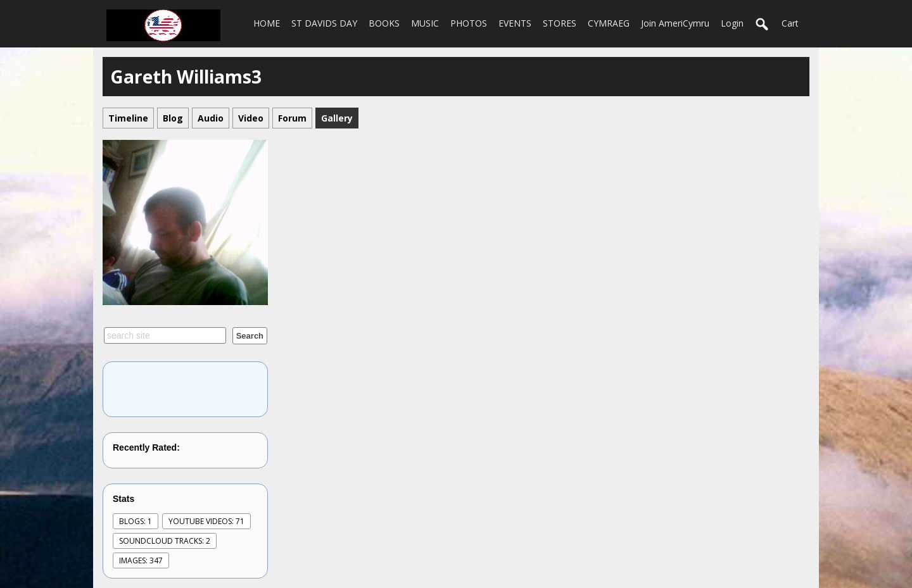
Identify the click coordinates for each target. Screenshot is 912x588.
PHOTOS (469, 23)
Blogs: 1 (136, 521)
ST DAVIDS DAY (324, 23)
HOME (267, 23)
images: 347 (141, 560)
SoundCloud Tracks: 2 (165, 541)
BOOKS (384, 23)
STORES (560, 23)
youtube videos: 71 (206, 521)
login (732, 23)
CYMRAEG (609, 23)
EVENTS (515, 23)
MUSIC (425, 23)
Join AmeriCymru (675, 23)
